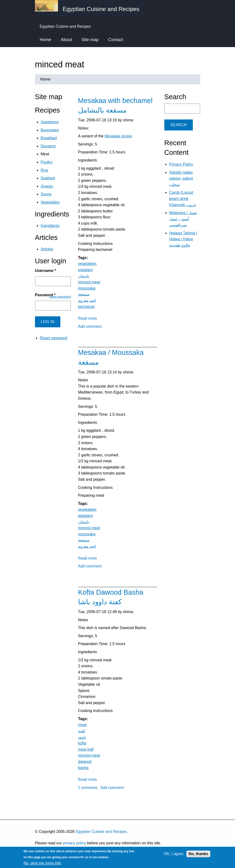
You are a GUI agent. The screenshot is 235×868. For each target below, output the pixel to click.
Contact (116, 40)
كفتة (82, 731)
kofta (82, 743)
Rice (45, 170)
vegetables (87, 264)
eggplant (85, 270)
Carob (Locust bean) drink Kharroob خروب (183, 199)
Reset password (54, 338)
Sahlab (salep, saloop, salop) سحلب (181, 178)
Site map (90, 40)
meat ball (86, 749)
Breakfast (49, 138)
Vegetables (50, 202)
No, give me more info (42, 863)
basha (83, 768)
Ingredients (50, 226)
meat (82, 725)
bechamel (86, 307)
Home (46, 40)
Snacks (47, 186)
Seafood (48, 178)
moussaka (87, 288)
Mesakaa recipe (118, 136)
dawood (85, 762)
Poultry (47, 162)
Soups (46, 194)
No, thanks (198, 854)
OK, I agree (174, 854)
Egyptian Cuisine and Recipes (101, 832)
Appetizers (50, 122)
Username (46, 271)
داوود (82, 737)
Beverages (50, 130)
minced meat (89, 282)
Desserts (48, 146)
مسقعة (84, 294)
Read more (88, 318)
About (66, 40)
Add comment (90, 326)
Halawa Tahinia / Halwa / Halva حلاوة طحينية (183, 239)
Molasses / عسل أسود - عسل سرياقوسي (183, 219)
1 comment (88, 788)
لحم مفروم (87, 300)
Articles (47, 249)
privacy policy (75, 843)
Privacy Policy (181, 164)
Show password (60, 297)
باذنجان (84, 276)
